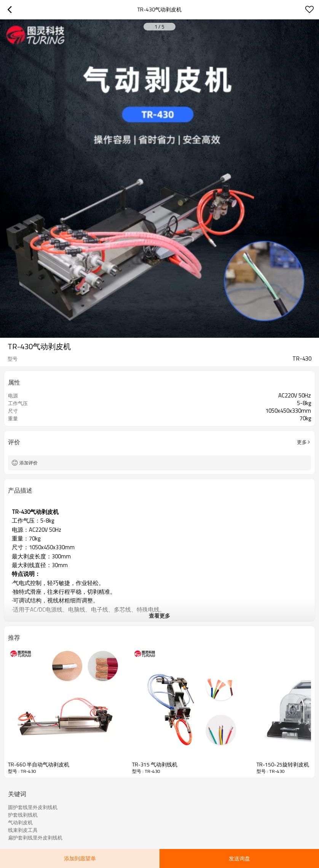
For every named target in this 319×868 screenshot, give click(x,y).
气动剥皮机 (20, 822)
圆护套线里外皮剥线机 (33, 807)
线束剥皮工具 (23, 830)
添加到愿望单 (80, 858)
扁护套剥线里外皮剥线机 (35, 838)
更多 (302, 442)
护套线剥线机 (23, 815)
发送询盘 (239, 858)
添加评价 (29, 463)
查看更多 (159, 616)
